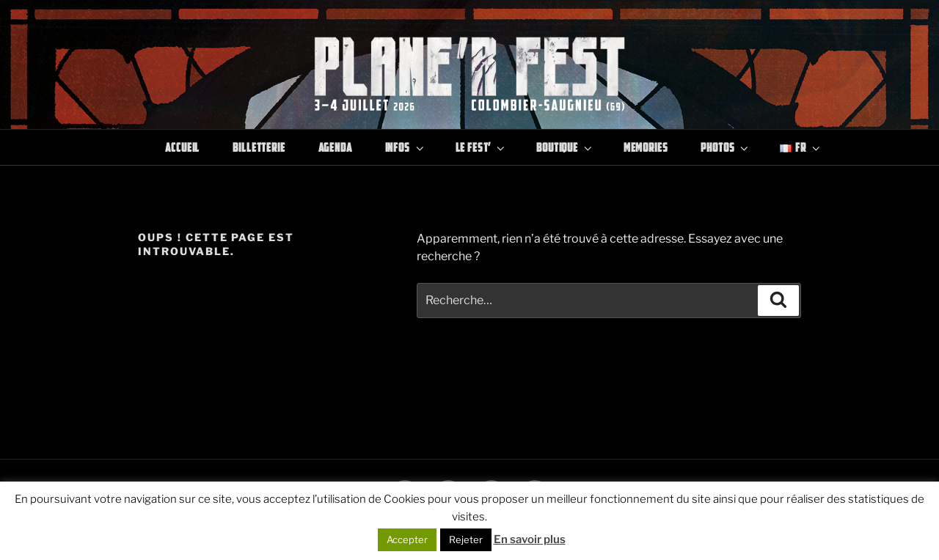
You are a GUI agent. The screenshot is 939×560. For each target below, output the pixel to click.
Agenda (335, 147)
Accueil (182, 147)
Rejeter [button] (466, 539)
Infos (406, 147)
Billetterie (259, 147)
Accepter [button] (407, 539)
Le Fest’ (482, 147)
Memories (646, 147)
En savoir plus (530, 539)
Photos (726, 147)
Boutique (565, 147)
